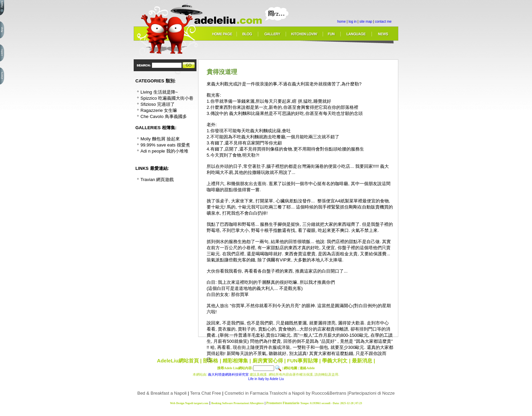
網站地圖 (290, 368)
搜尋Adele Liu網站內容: (235, 368)
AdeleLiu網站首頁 (178, 361)
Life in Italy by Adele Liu (266, 379)
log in (353, 22)
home (341, 22)
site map (366, 22)
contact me (383, 22)
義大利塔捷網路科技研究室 (228, 374)
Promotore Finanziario (283, 403)
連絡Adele (307, 368)
